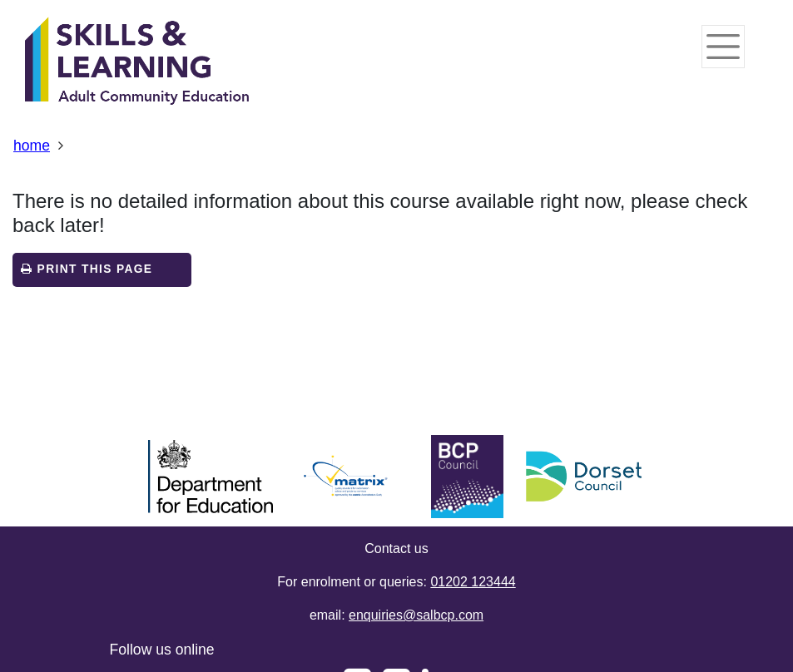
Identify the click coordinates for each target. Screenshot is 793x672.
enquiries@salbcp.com (416, 615)
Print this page (87, 269)
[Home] (137, 62)
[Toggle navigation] (723, 47)
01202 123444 (473, 582)
